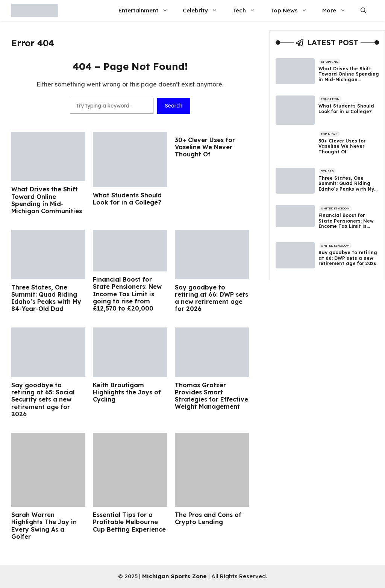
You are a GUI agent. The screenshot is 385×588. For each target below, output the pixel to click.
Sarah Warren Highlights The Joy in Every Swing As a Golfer (44, 526)
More (338, 10)
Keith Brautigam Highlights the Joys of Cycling (127, 392)
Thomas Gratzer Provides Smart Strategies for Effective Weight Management (211, 396)
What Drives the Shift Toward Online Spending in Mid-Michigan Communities (47, 200)
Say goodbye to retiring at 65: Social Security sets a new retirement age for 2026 (43, 400)
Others (327, 171)
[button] (363, 10)
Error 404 (33, 43)
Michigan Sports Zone (174, 576)
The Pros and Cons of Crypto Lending (208, 518)
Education (330, 99)
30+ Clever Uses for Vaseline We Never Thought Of (205, 147)
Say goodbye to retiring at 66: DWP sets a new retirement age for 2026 (211, 298)
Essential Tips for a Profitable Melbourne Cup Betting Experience (129, 522)
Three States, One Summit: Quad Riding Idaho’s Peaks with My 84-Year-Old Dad (46, 298)
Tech (248, 10)
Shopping (330, 62)
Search (174, 106)
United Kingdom (335, 208)
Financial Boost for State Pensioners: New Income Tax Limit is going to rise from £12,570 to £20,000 (127, 294)
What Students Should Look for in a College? (127, 199)
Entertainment (147, 10)
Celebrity (204, 10)
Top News (293, 10)
